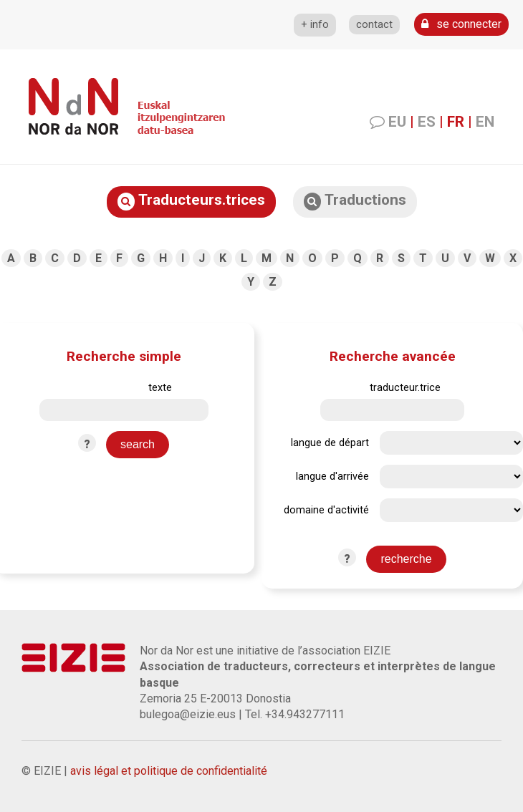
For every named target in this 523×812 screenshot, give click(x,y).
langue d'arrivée (332, 477)
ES (427, 122)
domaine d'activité (326, 510)
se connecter (461, 24)
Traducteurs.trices (191, 201)
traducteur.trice (405, 388)
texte (160, 388)
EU (397, 122)
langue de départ (330, 443)
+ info (315, 25)
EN (485, 122)
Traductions (355, 201)
